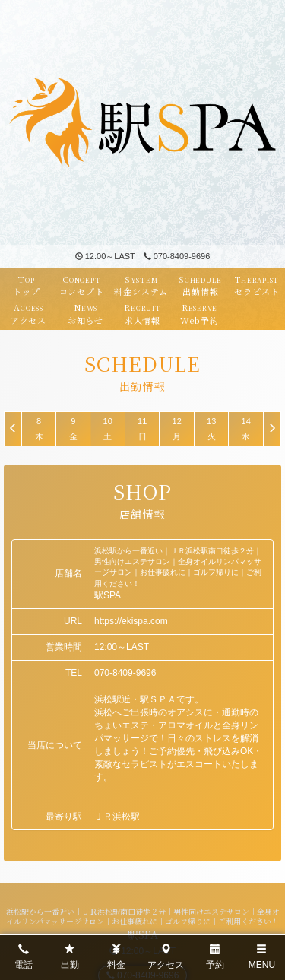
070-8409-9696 (177, 256)
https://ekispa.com (131, 621)
